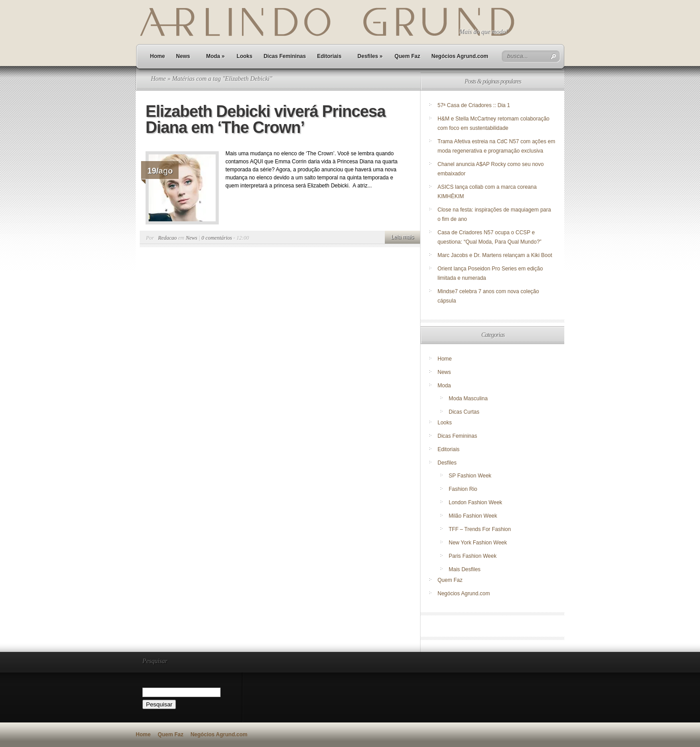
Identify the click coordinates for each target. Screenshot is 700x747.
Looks (244, 56)
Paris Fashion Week (473, 556)
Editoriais (329, 56)
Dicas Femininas (285, 56)
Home (157, 56)
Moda (215, 56)
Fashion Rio (463, 489)
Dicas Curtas (464, 412)
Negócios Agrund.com (460, 56)
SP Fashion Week (470, 476)
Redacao (167, 238)
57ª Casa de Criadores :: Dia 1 (474, 105)
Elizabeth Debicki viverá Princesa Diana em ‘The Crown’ (265, 119)
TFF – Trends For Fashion (480, 529)
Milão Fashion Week (473, 516)
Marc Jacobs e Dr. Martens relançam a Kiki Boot (495, 255)
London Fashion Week (475, 502)
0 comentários (217, 238)
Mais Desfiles (465, 569)
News (183, 56)
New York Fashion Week (478, 543)
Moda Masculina (468, 398)
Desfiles (370, 56)
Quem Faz (407, 56)
